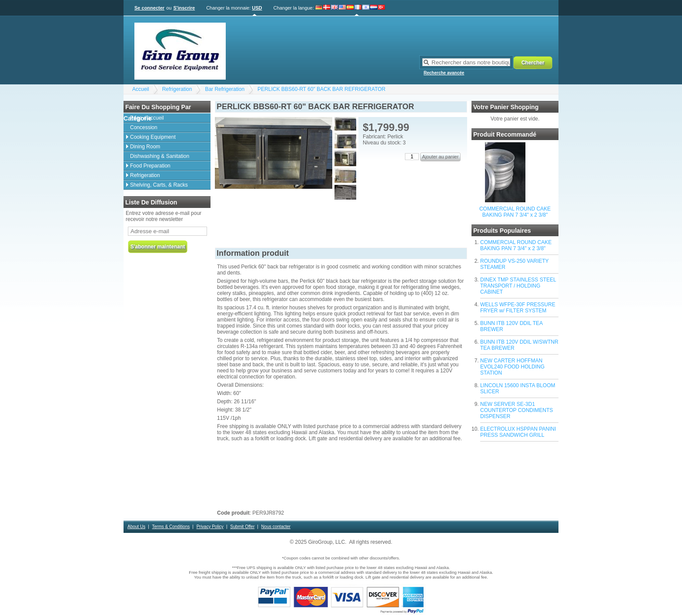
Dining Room (145, 147)
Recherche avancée (444, 73)
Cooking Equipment (153, 137)
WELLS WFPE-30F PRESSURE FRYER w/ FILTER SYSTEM (518, 308)
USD (257, 8)
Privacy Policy (210, 527)
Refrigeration (177, 89)
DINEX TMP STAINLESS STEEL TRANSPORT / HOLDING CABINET (518, 286)
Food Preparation (150, 166)
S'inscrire (184, 8)
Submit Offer (242, 527)
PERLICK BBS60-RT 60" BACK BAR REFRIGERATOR (321, 89)
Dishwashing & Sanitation (160, 156)
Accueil (141, 89)
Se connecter (149, 8)
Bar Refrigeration (225, 89)
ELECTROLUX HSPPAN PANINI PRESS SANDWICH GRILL (518, 432)
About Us (136, 527)
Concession (144, 127)
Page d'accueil (147, 118)
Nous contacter (276, 527)
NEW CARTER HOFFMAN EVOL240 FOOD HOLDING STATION (512, 367)
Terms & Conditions (171, 527)
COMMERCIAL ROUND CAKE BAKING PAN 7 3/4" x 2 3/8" (515, 212)
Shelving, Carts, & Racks (159, 185)
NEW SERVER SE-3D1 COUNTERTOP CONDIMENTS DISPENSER (517, 410)
